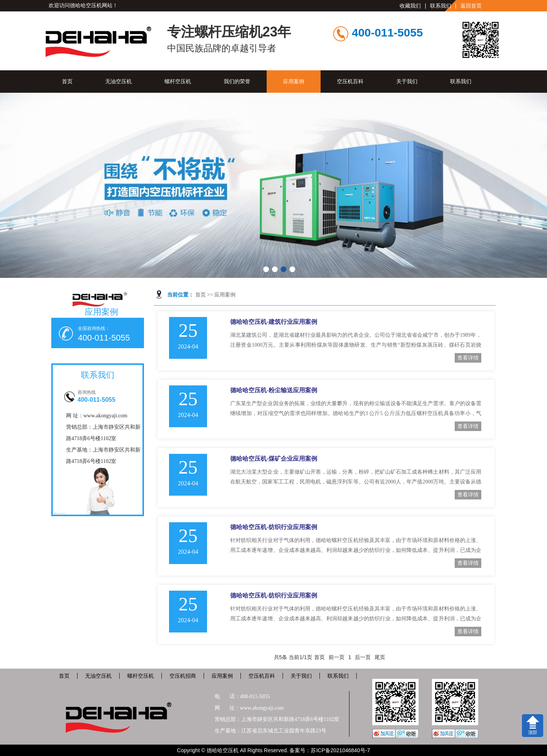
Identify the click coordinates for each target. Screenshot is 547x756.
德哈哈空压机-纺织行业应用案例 (274, 527)
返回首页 (471, 6)
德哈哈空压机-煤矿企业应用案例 (274, 459)
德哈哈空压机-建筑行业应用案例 (274, 322)
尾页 (380, 657)
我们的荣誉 (237, 81)
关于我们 (407, 81)
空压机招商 (183, 676)
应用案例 (294, 81)
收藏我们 (410, 6)
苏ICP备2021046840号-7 (340, 750)
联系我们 (441, 6)
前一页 (337, 657)
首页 (67, 81)
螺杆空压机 (178, 81)
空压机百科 (350, 81)
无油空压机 (119, 81)
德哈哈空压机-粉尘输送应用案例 (274, 390)
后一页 (363, 657)
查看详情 (468, 358)
